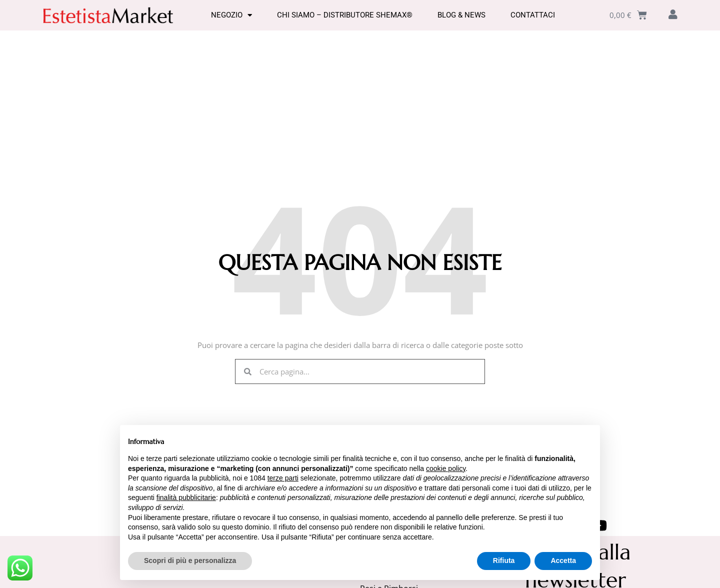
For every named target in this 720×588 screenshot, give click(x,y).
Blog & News (461, 15)
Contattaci (533, 15)
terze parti (283, 478)
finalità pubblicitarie (186, 497)
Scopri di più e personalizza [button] (190, 560)
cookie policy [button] (446, 468)
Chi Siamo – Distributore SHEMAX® (345, 15)
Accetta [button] (563, 560)
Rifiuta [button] (504, 560)
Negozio (231, 15)
